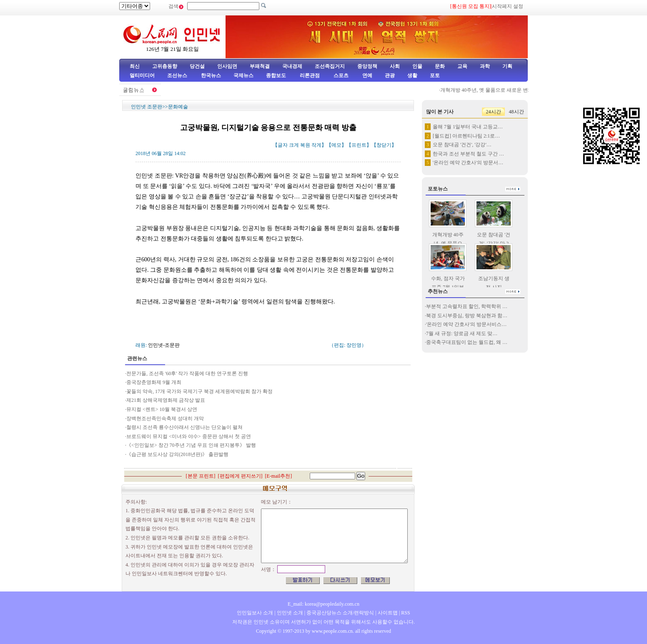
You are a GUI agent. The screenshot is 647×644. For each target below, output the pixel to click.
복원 (305, 145)
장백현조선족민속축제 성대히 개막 (165, 418)
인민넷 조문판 (147, 107)
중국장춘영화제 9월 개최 (154, 382)
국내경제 (292, 66)
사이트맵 (388, 613)
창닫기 (384, 145)
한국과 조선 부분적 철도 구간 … (468, 154)
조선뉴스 (178, 75)
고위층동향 (165, 66)
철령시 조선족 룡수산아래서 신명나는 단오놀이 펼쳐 (184, 427)
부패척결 (260, 66)
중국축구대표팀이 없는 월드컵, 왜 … (467, 342)
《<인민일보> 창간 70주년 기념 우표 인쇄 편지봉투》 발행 (191, 445)
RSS (405, 613)
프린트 (359, 145)
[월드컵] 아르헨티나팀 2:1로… (466, 136)
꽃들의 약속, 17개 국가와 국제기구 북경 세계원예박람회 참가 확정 (201, 391)
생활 (412, 75)
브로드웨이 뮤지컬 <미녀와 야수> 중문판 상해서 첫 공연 (189, 436)
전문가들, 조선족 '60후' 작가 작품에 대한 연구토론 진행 (187, 373)
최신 (135, 66)
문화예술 (178, 107)
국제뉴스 (243, 75)
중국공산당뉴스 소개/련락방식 (340, 613)
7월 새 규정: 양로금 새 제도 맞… (462, 333)
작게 (316, 145)
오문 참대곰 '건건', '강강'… (462, 145)
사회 (395, 66)
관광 (390, 75)
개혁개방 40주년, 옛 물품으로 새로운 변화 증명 (495, 90)
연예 (367, 75)
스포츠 (340, 75)
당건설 (197, 66)
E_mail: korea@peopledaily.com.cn (323, 604)
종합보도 (276, 75)
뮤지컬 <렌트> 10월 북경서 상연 (162, 409)
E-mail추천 (279, 476)
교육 (462, 66)
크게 (294, 145)
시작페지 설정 (508, 6)
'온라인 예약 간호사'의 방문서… (468, 163)
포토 (435, 75)
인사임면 (227, 66)
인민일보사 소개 (255, 613)
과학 (485, 66)
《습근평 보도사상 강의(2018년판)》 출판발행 (177, 454)
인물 (417, 66)
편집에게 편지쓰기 (240, 476)
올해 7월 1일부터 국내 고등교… (468, 127)
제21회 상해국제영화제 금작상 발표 (166, 400)
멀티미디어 (142, 75)
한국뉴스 (211, 75)
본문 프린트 (201, 476)
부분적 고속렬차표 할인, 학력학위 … (467, 306)
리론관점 (310, 75)
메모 (336, 145)
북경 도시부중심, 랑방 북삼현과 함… (467, 316)
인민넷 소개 (289, 613)
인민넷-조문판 (164, 345)
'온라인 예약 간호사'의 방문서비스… (466, 324)
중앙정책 (367, 66)
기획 (507, 66)
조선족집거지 (330, 66)
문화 (440, 66)
